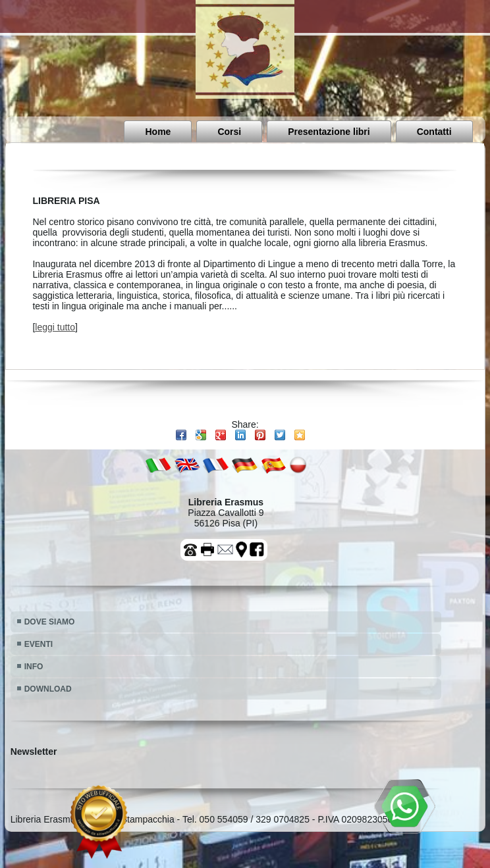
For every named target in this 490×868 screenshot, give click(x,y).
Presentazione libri (329, 132)
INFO (34, 667)
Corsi (229, 132)
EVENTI (39, 644)
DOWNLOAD (48, 689)
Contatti (434, 132)
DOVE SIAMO (50, 622)
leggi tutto (55, 327)
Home (158, 132)
